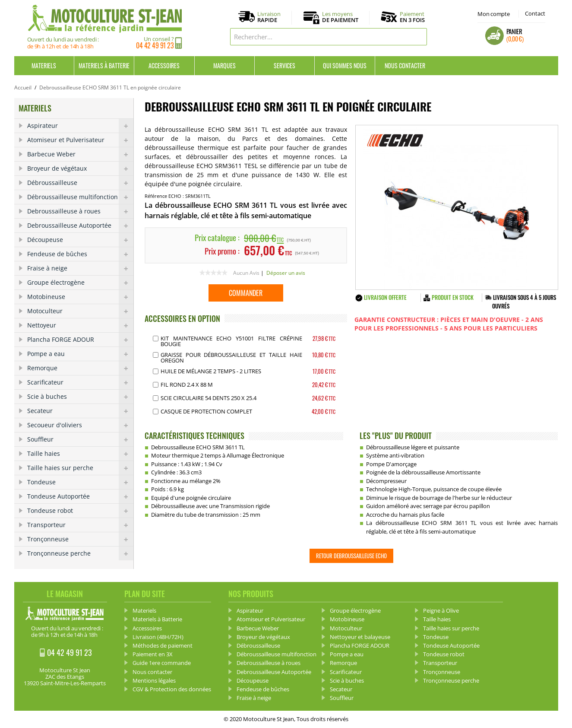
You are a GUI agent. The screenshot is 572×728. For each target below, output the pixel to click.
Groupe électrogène (80, 283)
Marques (224, 65)
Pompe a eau (80, 354)
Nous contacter (405, 65)
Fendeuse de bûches (80, 254)
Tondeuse (80, 482)
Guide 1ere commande (162, 663)
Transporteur (80, 525)
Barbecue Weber (80, 154)
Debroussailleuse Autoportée (80, 226)
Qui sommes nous (345, 65)
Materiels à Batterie (104, 65)
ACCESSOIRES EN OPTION (182, 318)
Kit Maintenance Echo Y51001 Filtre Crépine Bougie (231, 341)
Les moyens (340, 17)
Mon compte (493, 14)
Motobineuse (80, 297)
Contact (535, 13)
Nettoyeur (80, 325)
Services (284, 65)
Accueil (23, 87)
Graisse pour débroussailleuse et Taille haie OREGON (231, 358)
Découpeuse (80, 240)
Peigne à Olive (441, 610)
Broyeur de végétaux (80, 168)
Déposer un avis (286, 273)
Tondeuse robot (80, 511)
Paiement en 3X (153, 654)
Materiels (44, 65)
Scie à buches (80, 397)
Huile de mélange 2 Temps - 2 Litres (211, 371)
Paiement (412, 17)
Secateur (80, 411)
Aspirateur (80, 126)
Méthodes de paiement (163, 645)
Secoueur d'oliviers (80, 425)
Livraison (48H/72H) (158, 637)
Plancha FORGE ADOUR (80, 340)
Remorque (80, 368)
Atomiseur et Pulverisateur (80, 140)
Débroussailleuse (80, 183)
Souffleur (80, 439)
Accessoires (164, 65)
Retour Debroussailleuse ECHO (351, 556)
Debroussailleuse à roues (80, 211)
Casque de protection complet (206, 411)
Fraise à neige (80, 268)
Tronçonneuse (80, 539)
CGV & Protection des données (172, 689)
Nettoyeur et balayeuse (360, 637)
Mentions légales (154, 680)
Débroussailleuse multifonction (80, 197)
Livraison (269, 17)
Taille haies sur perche (80, 468)
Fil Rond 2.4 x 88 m (187, 385)
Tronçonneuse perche (80, 553)
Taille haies (80, 454)
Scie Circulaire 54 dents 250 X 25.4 (209, 398)
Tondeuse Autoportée (80, 496)
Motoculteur (80, 311)
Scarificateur (80, 382)
